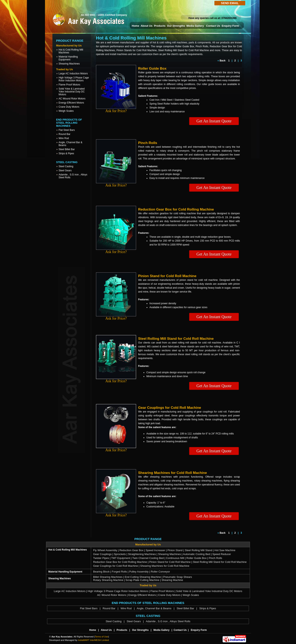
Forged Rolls (119, 572)
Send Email (230, 3)
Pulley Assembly (139, 572)
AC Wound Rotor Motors (72, 99)
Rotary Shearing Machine (108, 580)
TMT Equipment (121, 558)
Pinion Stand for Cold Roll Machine (170, 562)
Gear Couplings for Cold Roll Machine (116, 566)
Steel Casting (66, 166)
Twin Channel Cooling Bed (148, 558)
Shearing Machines (69, 64)
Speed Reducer (222, 554)
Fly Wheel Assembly (105, 550)
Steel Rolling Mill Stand (199, 550)
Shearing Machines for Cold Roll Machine (165, 566)
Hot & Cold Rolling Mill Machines (68, 550)
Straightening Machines (142, 554)
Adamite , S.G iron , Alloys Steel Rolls (168, 621)
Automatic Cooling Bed (197, 554)
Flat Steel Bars (67, 130)
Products (160, 26)
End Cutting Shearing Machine (143, 577)
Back (223, 61)
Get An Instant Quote (214, 121)
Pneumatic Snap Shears (178, 577)
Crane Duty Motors (69, 107)
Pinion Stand (175, 550)
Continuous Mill (175, 558)
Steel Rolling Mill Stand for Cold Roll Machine (220, 562)
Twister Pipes (101, 558)
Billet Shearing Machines (108, 577)
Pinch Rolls (216, 558)
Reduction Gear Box (131, 550)
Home (135, 26)
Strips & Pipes (66, 153)
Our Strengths (176, 26)
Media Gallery (195, 26)
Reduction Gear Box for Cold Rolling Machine (120, 562)
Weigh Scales (66, 111)
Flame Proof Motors (69, 85)
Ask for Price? (116, 109)
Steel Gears (65, 171)
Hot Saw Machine (225, 550)
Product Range (70, 41)
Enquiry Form (230, 26)
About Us (147, 26)
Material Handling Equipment (68, 58)
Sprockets (120, 554)
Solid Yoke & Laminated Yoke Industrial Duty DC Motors (72, 92)
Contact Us (213, 26)
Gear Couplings (102, 554)
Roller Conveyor (160, 572)
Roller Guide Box (197, 558)
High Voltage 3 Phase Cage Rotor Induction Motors (74, 79)
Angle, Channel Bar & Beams (154, 608)
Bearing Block (101, 572)
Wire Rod (64, 138)
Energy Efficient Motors (71, 103)
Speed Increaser (155, 550)
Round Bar (64, 134)
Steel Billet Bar (67, 149)
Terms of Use (101, 637)
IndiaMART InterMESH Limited (94, 640)
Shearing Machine (172, 580)
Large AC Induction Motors (73, 74)
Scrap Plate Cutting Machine (142, 580)
